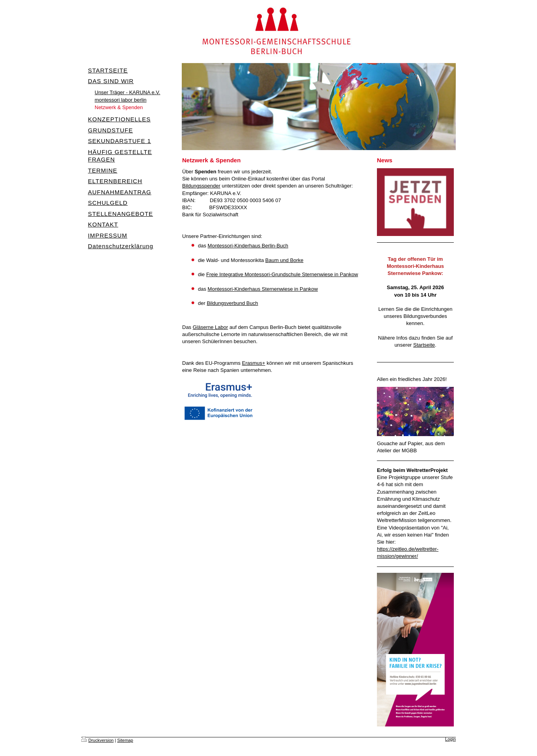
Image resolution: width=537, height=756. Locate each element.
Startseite (424, 345)
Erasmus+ (254, 363)
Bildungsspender (201, 186)
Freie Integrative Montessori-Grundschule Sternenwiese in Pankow (282, 274)
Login (450, 739)
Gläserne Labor (211, 327)
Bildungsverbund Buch (232, 303)
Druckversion (97, 740)
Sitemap (125, 740)
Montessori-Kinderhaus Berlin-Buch (248, 246)
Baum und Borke (284, 260)
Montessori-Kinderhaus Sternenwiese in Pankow (263, 289)
